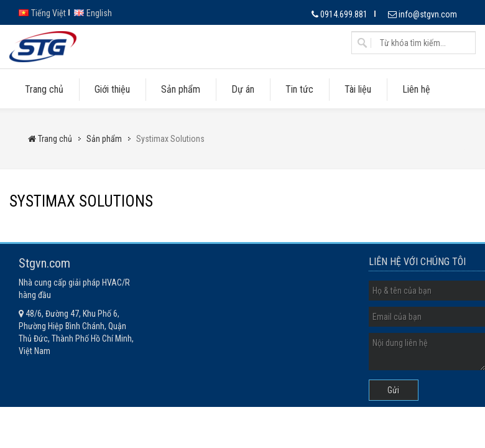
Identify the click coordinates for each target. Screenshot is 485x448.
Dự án (243, 89)
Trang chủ (44, 89)
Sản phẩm (181, 89)
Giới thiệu (112, 89)
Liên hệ (416, 89)
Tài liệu (358, 89)
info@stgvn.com (423, 14)
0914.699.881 (339, 14)
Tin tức (299, 89)
